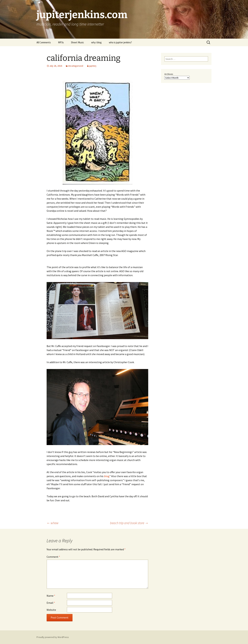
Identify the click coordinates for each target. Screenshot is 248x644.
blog (107, 476)
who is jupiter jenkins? (120, 42)
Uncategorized (76, 66)
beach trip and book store (129, 523)
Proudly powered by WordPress (53, 637)
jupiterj (93, 66)
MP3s (61, 42)
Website (51, 610)
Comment (53, 557)
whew (53, 523)
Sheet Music (77, 42)
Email (51, 603)
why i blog (96, 42)
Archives (169, 74)
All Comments (44, 42)
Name (51, 596)
